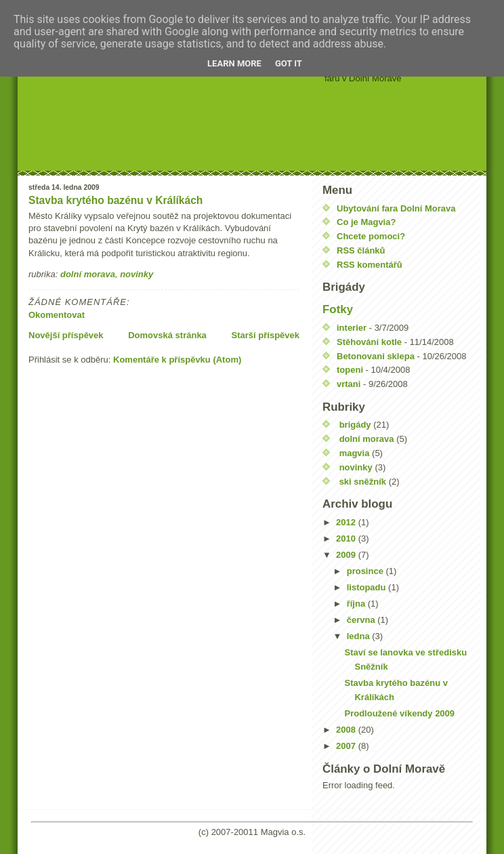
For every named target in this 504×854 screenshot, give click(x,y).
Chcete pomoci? (371, 236)
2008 (347, 730)
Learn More (234, 63)
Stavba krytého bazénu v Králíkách (115, 200)
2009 (347, 555)
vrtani (349, 384)
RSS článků (361, 250)
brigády (355, 425)
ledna (360, 636)
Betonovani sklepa (376, 356)
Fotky (338, 309)
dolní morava (88, 274)
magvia (355, 453)
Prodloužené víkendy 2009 (399, 713)
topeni (350, 370)
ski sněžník (363, 482)
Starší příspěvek (266, 335)
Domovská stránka (167, 335)
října (357, 604)
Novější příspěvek (66, 335)
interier (352, 328)
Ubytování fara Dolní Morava (396, 208)
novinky (136, 274)
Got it (289, 63)
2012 (347, 522)
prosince (366, 571)
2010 (347, 538)
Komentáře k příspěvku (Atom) (177, 360)
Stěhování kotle (369, 342)
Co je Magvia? (366, 222)
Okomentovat (57, 315)
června (362, 620)
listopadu (367, 587)
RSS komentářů (370, 265)
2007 (347, 746)
